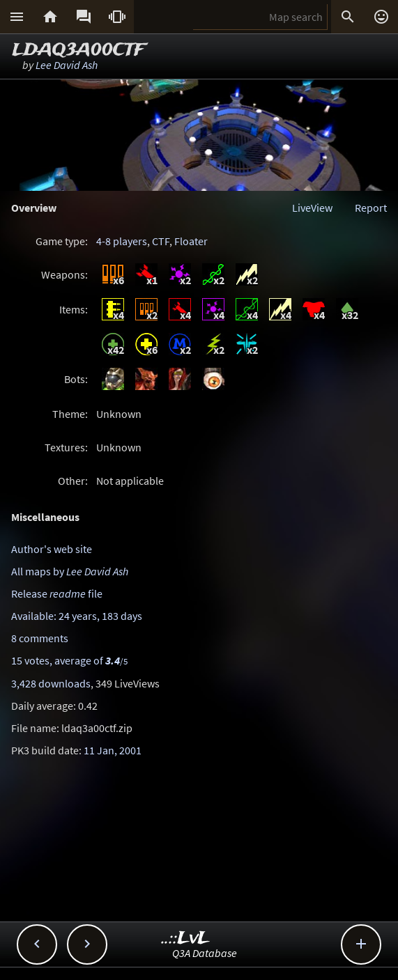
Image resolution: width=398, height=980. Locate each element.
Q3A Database (205, 953)
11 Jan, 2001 (113, 750)
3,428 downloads (51, 683)
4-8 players (122, 241)
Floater (191, 241)
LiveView (312, 208)
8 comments (40, 638)
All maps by (70, 571)
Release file (57, 593)
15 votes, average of (69, 660)
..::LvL (186, 939)
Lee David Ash (67, 65)
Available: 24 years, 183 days (77, 616)
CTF (161, 241)
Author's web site (52, 549)
